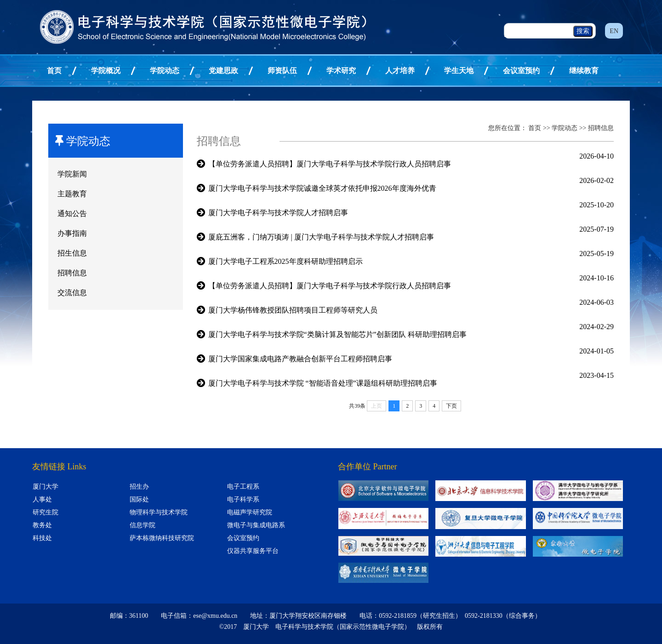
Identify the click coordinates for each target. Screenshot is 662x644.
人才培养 (400, 71)
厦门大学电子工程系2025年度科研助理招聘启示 (285, 261)
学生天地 (459, 71)
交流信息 (72, 293)
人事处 (42, 499)
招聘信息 (72, 273)
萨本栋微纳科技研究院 (162, 538)
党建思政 (223, 71)
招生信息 (72, 253)
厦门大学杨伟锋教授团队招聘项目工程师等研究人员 (293, 310)
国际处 (139, 499)
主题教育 (72, 194)
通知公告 (72, 214)
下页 (451, 406)
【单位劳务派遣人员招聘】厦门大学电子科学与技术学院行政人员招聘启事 (330, 164)
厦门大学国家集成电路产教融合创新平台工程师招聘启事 (300, 359)
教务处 (42, 525)
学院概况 (106, 71)
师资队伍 (282, 71)
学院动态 (165, 71)
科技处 (42, 538)
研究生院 (46, 512)
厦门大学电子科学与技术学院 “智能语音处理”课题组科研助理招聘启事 (323, 383)
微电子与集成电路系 (256, 525)
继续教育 (584, 71)
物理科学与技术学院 (159, 512)
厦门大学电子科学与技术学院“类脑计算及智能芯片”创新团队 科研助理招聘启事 (337, 334)
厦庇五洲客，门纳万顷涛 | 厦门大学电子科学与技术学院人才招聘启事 (321, 237)
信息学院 (143, 525)
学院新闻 (72, 174)
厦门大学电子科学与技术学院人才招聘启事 (278, 213)
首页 (54, 71)
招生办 (139, 487)
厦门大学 (46, 487)
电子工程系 (243, 487)
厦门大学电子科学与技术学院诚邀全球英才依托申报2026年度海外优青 (322, 188)
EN (614, 31)
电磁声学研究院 (250, 512)
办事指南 (72, 233)
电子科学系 (243, 499)
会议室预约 (521, 71)
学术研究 (341, 71)
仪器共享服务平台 (253, 551)
